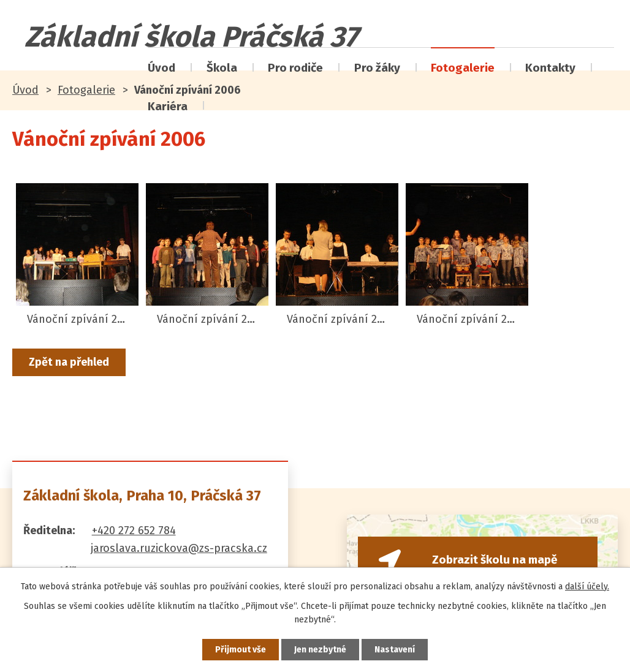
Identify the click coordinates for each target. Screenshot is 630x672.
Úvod (161, 68)
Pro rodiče (295, 68)
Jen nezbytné (320, 650)
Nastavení (395, 650)
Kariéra (168, 106)
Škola (222, 68)
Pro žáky (377, 68)
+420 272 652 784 (134, 530)
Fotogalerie (463, 68)
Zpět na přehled (69, 362)
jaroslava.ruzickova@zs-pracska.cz (179, 548)
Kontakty (550, 68)
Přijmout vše (241, 650)
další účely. (587, 587)
